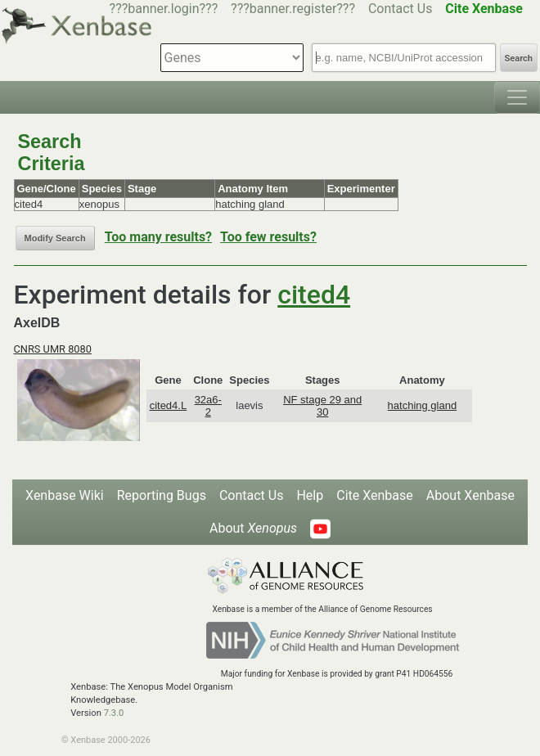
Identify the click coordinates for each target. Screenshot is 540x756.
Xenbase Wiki (65, 495)
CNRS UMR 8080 (53, 349)
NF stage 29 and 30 (322, 406)
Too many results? (158, 237)
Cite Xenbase (375, 495)
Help (310, 495)
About (253, 528)
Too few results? (268, 237)
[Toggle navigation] (517, 97)
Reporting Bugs (162, 495)
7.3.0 (114, 713)
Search (519, 59)
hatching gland (423, 405)
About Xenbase (470, 495)
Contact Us (400, 9)
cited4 (314, 295)
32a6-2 (208, 406)
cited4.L (169, 405)
